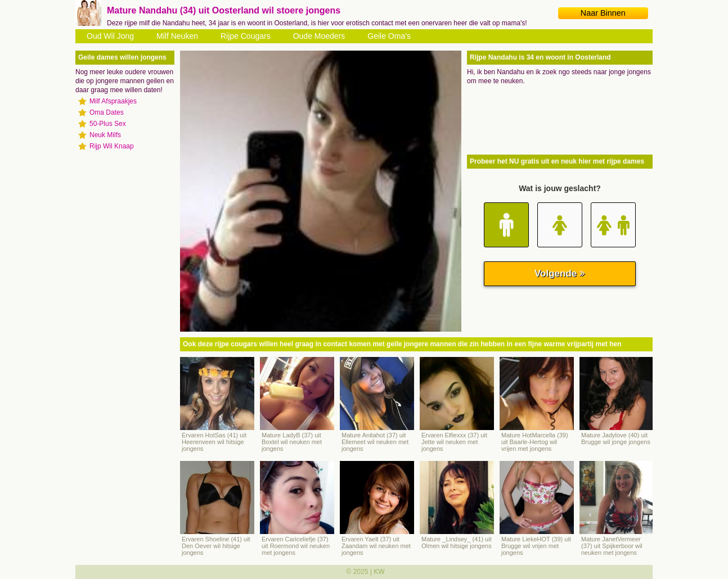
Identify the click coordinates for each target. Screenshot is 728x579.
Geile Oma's (389, 36)
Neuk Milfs (105, 135)
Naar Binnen (603, 13)
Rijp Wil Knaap (112, 146)
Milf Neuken (177, 36)
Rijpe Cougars (246, 36)
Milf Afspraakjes (113, 101)
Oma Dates (107, 112)
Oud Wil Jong (110, 36)
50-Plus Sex (108, 124)
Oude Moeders (319, 36)
